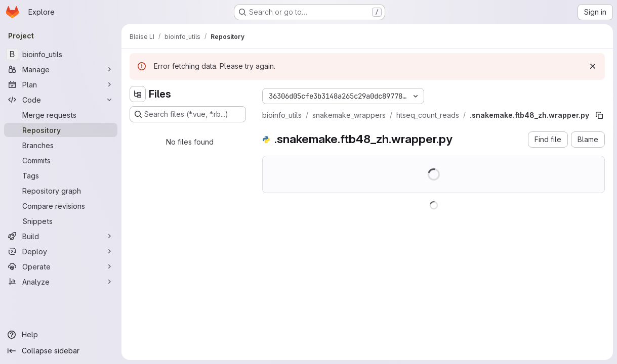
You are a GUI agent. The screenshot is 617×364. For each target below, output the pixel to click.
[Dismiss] (593, 66)
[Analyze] (61, 282)
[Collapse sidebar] (61, 351)
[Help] (61, 335)
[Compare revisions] (61, 206)
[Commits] (61, 160)
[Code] (61, 100)
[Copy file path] (599, 115)
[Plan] (61, 84)
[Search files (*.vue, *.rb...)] (188, 114)
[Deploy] (61, 251)
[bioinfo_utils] (61, 54)
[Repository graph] (61, 191)
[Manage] (61, 69)
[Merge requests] (61, 115)
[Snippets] (61, 221)
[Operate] (61, 266)
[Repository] (61, 130)
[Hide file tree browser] (138, 94)
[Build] (61, 236)
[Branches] (61, 145)
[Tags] (61, 175)
